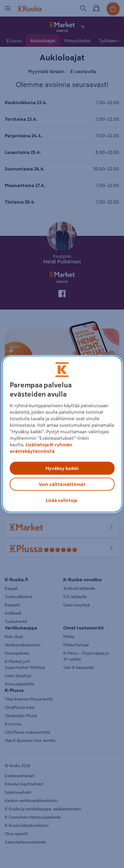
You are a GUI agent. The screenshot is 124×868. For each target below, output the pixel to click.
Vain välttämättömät (62, 484)
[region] (62, 434)
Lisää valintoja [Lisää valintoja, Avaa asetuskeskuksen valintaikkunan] (62, 500)
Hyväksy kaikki (62, 468)
